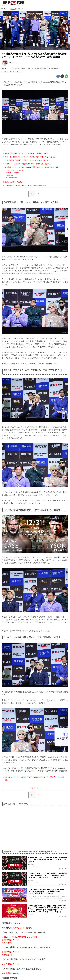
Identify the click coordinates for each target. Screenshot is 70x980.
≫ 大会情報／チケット (11, 942)
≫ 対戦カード (7, 945)
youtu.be (67, 49)
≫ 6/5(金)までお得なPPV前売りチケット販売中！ (21, 940)
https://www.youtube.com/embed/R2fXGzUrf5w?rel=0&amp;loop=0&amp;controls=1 (35, 830)
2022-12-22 (13, 63)
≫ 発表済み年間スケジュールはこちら (17, 930)
